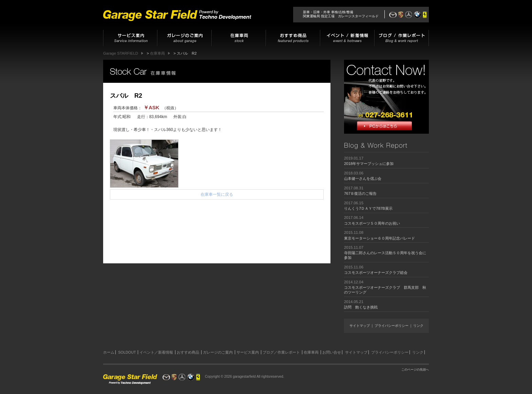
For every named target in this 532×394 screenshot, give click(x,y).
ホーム (109, 352)
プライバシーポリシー (392, 326)
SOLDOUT (127, 352)
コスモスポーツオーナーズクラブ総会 (376, 273)
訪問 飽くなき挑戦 (361, 307)
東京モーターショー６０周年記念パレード (379, 238)
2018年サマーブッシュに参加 (369, 164)
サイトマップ (360, 326)
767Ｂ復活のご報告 (360, 193)
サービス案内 (248, 352)
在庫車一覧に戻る (217, 194)
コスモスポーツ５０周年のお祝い (372, 223)
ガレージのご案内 (218, 352)
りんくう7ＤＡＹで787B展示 (368, 208)
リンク (418, 326)
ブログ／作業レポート (281, 352)
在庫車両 (311, 352)
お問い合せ (332, 352)
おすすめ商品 (188, 352)
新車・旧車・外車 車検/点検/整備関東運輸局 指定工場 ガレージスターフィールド (341, 14)
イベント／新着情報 (156, 352)
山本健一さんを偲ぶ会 (363, 179)
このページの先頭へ (415, 370)
